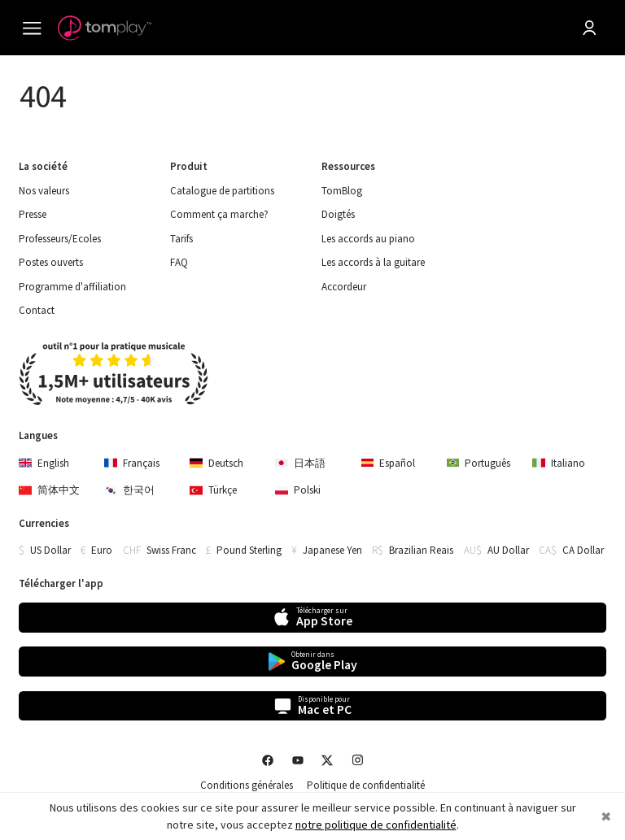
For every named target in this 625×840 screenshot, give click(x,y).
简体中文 (49, 490)
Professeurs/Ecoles (60, 239)
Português (479, 463)
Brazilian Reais (421, 550)
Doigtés (338, 215)
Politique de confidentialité (366, 786)
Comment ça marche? (219, 215)
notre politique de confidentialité (376, 825)
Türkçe (213, 490)
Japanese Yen (332, 550)
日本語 (300, 463)
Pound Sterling (249, 550)
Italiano (559, 463)
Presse (33, 215)
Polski (298, 490)
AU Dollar (508, 550)
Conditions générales (247, 786)
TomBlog (342, 191)
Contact (37, 311)
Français (132, 463)
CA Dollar (583, 550)
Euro (102, 550)
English (44, 463)
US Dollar (50, 550)
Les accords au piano (368, 239)
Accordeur (344, 287)
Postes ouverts (51, 263)
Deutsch (216, 463)
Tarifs (181, 239)
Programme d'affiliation (72, 287)
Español (389, 463)
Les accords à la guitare (373, 263)
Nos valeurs (44, 191)
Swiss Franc (171, 550)
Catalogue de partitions (222, 191)
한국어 (129, 490)
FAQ (179, 263)
